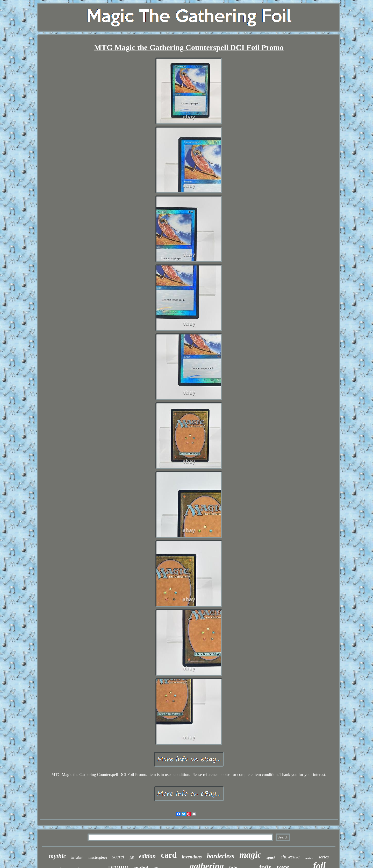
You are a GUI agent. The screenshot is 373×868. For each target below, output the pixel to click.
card (169, 855)
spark (271, 857)
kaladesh (77, 857)
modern (309, 858)
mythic (58, 856)
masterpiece (98, 857)
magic (250, 855)
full (132, 858)
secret (118, 857)
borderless (221, 856)
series (324, 857)
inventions (192, 857)
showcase (290, 857)
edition (147, 856)
